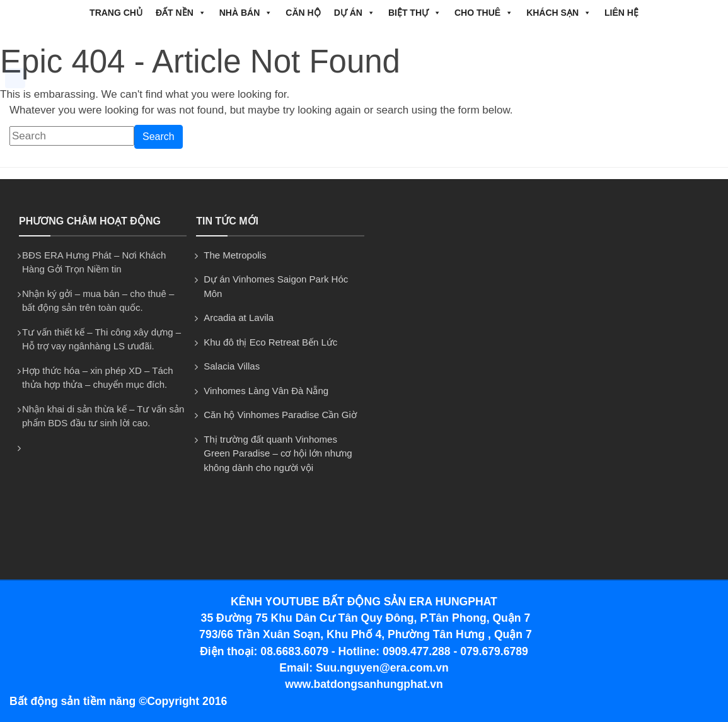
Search (159, 137)
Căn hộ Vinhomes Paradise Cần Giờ (280, 415)
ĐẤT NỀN (181, 13)
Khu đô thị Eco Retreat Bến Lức (270, 342)
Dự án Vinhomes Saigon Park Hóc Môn (276, 286)
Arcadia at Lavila (239, 317)
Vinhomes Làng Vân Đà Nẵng (266, 391)
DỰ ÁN (355, 13)
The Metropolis (235, 255)
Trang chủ (116, 13)
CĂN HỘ (303, 13)
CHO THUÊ (484, 13)
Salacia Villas (232, 366)
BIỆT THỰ (415, 13)
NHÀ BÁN (246, 13)
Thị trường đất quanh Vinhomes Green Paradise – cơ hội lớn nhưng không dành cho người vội (278, 453)
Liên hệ (621, 13)
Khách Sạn (559, 13)
